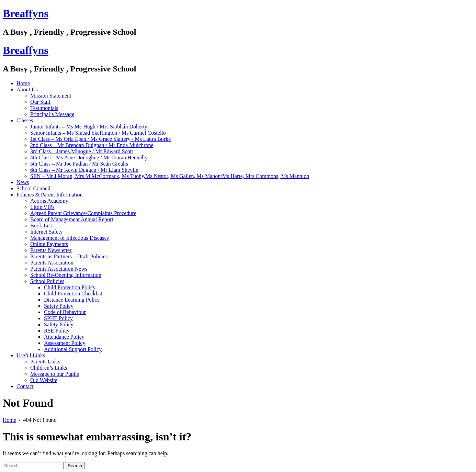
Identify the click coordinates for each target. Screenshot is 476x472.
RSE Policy (57, 331)
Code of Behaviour (65, 312)
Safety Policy (59, 306)
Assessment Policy (65, 343)
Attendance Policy (64, 337)
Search (75, 466)
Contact (25, 386)
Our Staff (41, 102)
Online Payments (49, 244)
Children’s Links (49, 368)
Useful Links (31, 355)
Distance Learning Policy (72, 300)
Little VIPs (42, 207)
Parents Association (52, 263)
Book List (41, 226)
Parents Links (45, 362)
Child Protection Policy (70, 287)
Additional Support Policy (73, 349)
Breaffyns (26, 13)
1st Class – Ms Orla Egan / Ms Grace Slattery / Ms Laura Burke (100, 139)
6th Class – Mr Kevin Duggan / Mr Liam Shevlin (84, 170)
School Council (33, 188)
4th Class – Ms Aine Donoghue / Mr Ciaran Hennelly (89, 158)
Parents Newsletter (51, 250)
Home (23, 83)
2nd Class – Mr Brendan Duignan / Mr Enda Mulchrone (92, 145)
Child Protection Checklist (73, 294)
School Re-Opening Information (66, 275)
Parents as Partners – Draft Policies (69, 256)
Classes (25, 120)
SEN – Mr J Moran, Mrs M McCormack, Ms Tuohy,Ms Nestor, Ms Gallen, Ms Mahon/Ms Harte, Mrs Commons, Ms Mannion (170, 176)
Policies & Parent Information (49, 195)
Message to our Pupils (55, 374)
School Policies (47, 281)
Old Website (44, 380)
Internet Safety (47, 232)
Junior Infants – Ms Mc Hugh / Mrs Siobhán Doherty (89, 127)
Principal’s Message (52, 114)
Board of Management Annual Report (72, 219)
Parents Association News (59, 269)
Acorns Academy (49, 201)
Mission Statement (51, 96)
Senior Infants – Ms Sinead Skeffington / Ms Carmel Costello (98, 133)
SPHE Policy (58, 318)
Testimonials (44, 108)
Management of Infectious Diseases (70, 238)
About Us (27, 89)
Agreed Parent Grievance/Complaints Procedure (83, 213)
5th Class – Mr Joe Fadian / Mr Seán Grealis (79, 164)
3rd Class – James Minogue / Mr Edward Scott (82, 151)
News (23, 182)
